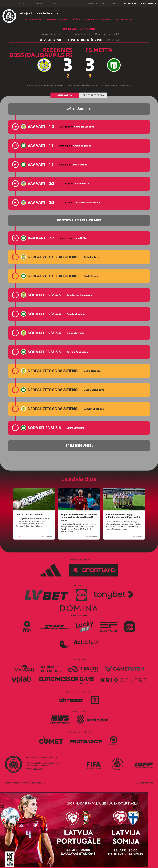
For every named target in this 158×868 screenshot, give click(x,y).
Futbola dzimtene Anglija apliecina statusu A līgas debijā (123, 516)
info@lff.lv (39, 768)
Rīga (112, 3)
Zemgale (54, 3)
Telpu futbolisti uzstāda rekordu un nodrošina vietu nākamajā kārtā (79, 517)
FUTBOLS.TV (130, 4)
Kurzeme (19, 3)
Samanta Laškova (84, 127)
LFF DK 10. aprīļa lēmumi (30, 514)
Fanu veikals (149, 4)
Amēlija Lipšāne (82, 146)
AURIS (151, 783)
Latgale (71, 3)
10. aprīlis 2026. (34, 536)
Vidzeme (36, 3)
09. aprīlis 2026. (124, 536)
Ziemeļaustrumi (93, 3)
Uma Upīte (81, 238)
